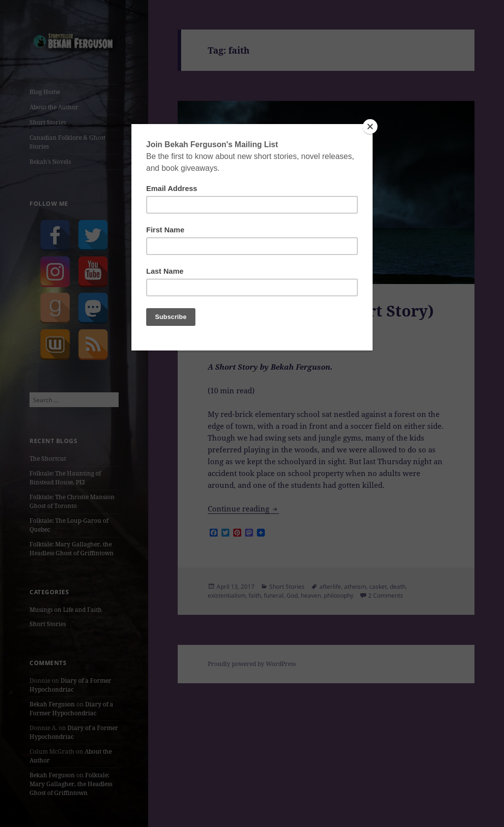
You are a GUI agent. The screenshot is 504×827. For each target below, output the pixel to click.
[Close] (370, 127)
